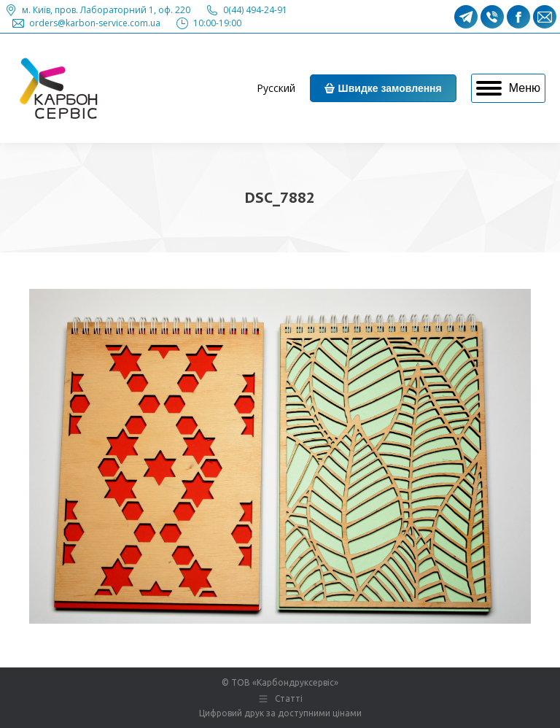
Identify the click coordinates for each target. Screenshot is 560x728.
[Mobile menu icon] (508, 88)
